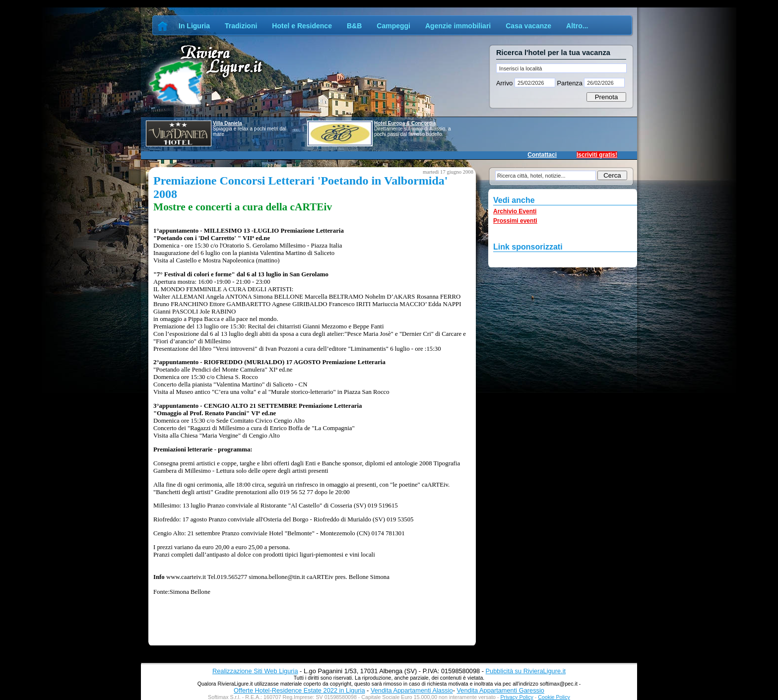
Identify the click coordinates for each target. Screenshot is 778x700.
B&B (354, 26)
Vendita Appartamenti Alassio (412, 690)
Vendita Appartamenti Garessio (500, 690)
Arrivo (505, 83)
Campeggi (393, 26)
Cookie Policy (554, 697)
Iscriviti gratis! (597, 155)
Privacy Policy (517, 697)
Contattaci (542, 155)
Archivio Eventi (515, 211)
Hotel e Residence (302, 26)
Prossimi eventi (515, 221)
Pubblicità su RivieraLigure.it (526, 671)
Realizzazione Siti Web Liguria (255, 671)
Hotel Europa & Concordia (405, 123)
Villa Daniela (227, 123)
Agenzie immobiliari (458, 26)
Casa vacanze (528, 26)
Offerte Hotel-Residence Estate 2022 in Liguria (299, 690)
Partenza (570, 83)
